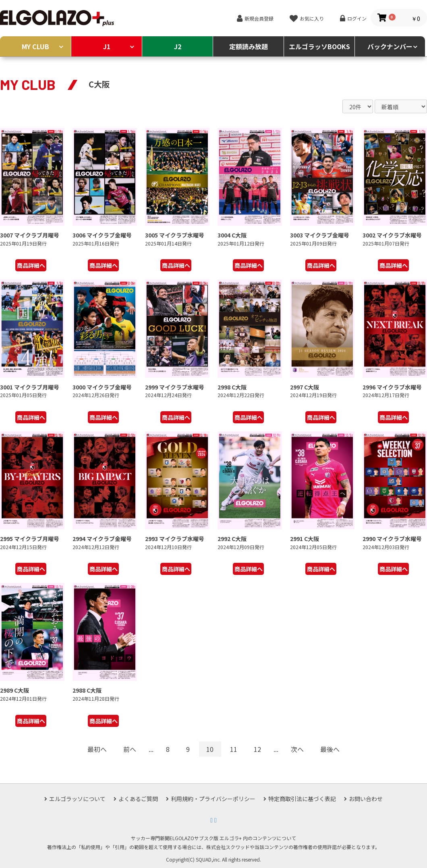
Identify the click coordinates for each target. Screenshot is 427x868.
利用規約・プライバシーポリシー (213, 799)
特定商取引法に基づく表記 (302, 799)
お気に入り (312, 18)
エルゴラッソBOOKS (319, 46)
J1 (107, 46)
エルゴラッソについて (77, 799)
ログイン (357, 18)
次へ (297, 749)
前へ (130, 749)
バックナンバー (390, 46)
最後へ (330, 749)
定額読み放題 (249, 46)
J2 (178, 46)
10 (210, 749)
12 (257, 749)
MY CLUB (35, 46)
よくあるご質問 (138, 799)
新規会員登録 (259, 18)
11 (234, 749)
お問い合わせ (366, 799)
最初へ (97, 749)
